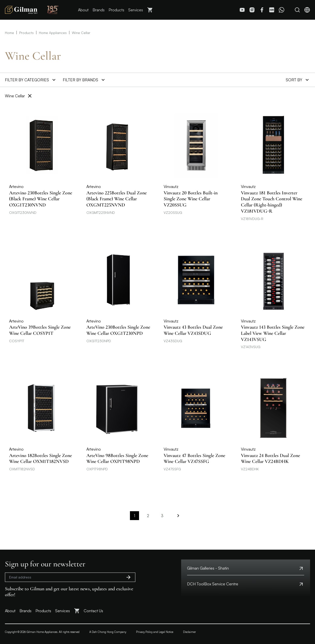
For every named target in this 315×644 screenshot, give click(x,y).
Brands (99, 10)
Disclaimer (189, 632)
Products (116, 10)
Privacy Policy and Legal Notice (155, 632)
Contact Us (93, 611)
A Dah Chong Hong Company (108, 632)
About (83, 10)
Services (136, 10)
